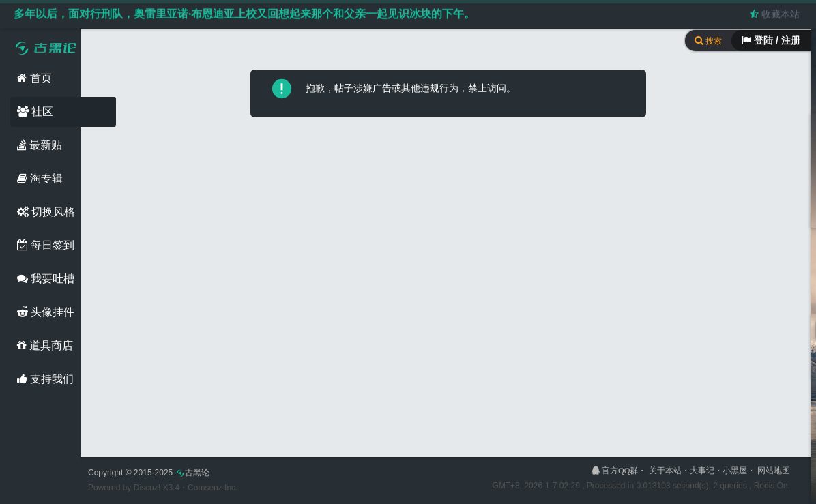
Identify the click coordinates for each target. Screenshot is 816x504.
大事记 (702, 471)
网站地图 (774, 471)
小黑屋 (735, 471)
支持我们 (45, 379)
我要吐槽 (46, 279)
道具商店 (45, 345)
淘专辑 (40, 178)
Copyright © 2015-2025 (149, 473)
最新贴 (40, 145)
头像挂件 (46, 312)
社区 (35, 112)
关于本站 (665, 471)
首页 (34, 78)
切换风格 (46, 212)
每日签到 (46, 245)
